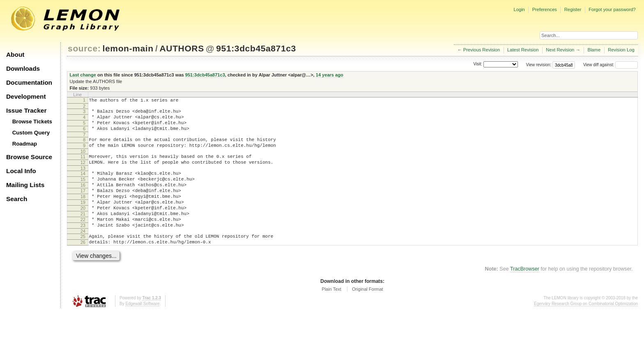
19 (83, 220)
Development (26, 96)
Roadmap (25, 144)
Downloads (23, 68)
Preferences (545, 9)
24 (83, 255)
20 (83, 227)
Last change (83, 75)
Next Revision (560, 50)
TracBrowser (525, 295)
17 (83, 206)
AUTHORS (182, 48)
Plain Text (331, 315)
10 (83, 160)
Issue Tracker (26, 110)
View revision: (539, 65)
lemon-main (128, 48)
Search (17, 199)
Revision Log (621, 50)
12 (83, 172)
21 (83, 234)
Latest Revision (523, 50)
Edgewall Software (142, 330)
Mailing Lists (25, 185)
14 (83, 185)
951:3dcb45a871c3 (256, 48)
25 (83, 260)
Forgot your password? (612, 9)
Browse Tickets (32, 122)
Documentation (29, 82)
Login (519, 9)
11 (83, 165)
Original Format (368, 315)
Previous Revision (482, 50)
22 (83, 241)
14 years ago (330, 75)
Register (573, 9)
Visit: (478, 64)
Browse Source (29, 157)
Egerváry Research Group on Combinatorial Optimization (586, 330)
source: (84, 48)
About (15, 54)
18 (83, 213)
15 (83, 192)
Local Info (21, 171)
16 (83, 199)
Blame (594, 50)
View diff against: (611, 65)
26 (83, 267)
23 (83, 248)
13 (83, 179)
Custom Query (31, 133)
